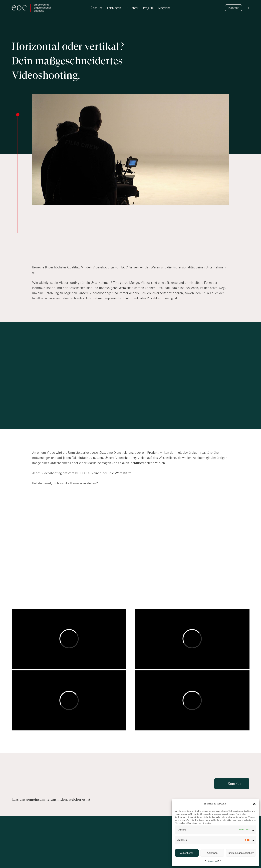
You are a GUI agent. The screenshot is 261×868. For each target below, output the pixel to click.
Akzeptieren (187, 853)
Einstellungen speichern (241, 853)
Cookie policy (214, 861)
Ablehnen (212, 853)
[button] (254, 804)
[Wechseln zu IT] (248, 8)
